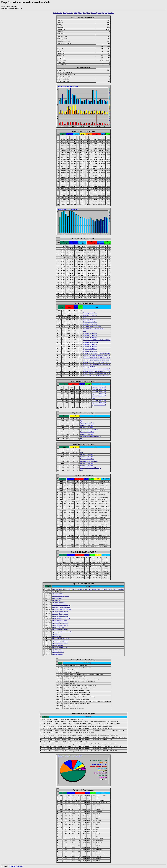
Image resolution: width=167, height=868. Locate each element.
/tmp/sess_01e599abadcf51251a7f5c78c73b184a (96, 353)
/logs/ (85, 317)
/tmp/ (84, 331)
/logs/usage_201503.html (90, 315)
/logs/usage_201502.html (90, 313)
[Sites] (88, 13)
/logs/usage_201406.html (90, 338)
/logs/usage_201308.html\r (90, 342)
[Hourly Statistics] (68, 13)
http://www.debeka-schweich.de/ (92, 326)
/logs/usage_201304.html (90, 320)
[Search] (100, 13)
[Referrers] (94, 13)
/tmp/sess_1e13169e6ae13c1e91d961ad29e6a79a (97, 356)
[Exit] (84, 13)
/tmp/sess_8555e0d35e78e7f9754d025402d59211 (97, 364)
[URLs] (76, 13)
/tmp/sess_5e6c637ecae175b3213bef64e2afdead (96, 369)
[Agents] (105, 13)
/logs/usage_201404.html (90, 344)
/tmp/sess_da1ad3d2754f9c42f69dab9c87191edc (96, 376)
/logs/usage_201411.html (90, 367)
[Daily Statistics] (58, 13)
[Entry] (80, 13)
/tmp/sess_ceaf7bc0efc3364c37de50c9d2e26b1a (96, 373)
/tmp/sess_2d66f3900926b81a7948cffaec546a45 (96, 358)
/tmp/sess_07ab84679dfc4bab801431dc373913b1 (97, 340)
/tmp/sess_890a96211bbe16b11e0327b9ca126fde (97, 371)
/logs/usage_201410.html (90, 351)
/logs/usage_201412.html (90, 333)
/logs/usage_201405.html (90, 347)
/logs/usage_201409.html (90, 322)
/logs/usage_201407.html (90, 349)
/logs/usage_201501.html (90, 324)
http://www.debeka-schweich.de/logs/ (93, 329)
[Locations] (111, 13)
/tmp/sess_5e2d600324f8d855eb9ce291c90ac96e (97, 360)
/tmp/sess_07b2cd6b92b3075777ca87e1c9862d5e (97, 362)
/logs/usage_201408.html (90, 335)
